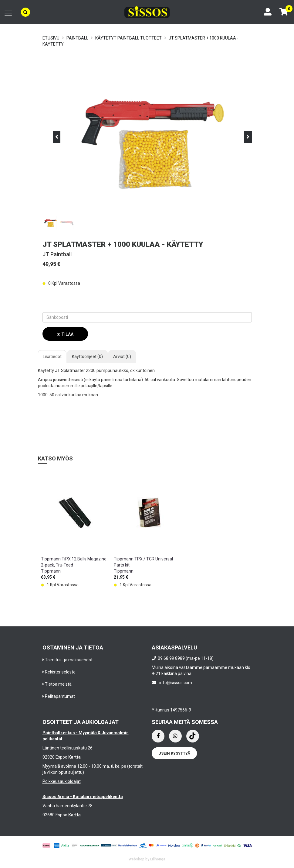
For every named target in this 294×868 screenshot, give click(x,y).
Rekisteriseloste (60, 672)
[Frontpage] (147, 12)
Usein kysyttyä (174, 753)
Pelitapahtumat (60, 696)
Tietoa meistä (58, 684)
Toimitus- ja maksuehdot (69, 660)
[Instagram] (175, 736)
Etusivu (51, 38)
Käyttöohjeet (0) (87, 356)
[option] (74, 533)
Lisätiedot (52, 356)
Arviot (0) (122, 356)
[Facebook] (158, 736)
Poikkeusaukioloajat (62, 781)
